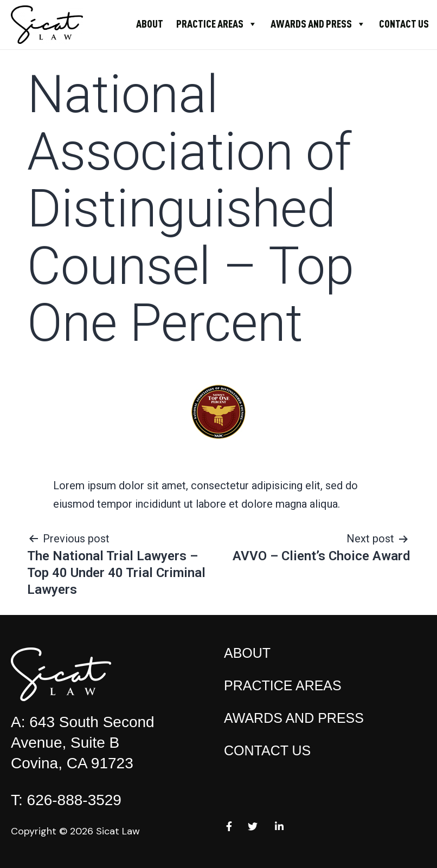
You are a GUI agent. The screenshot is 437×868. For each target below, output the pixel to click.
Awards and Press (318, 24)
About (150, 24)
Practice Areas (217, 24)
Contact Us (404, 24)
